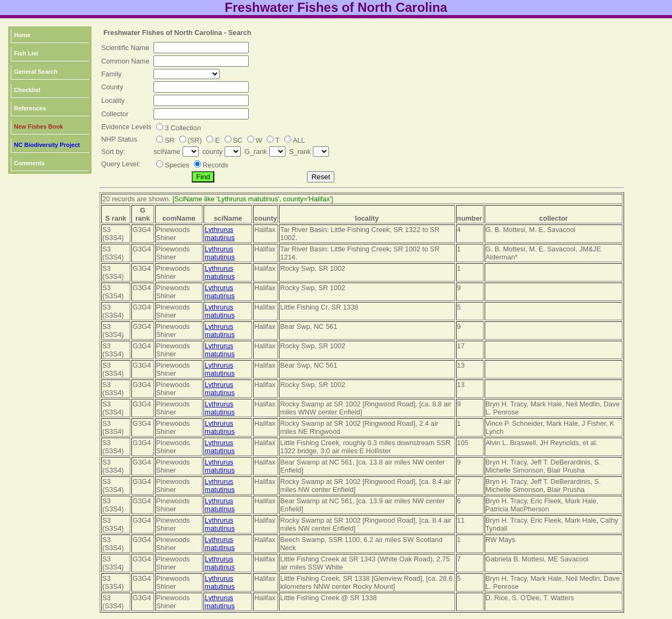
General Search (36, 72)
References (30, 108)
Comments (29, 163)
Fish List (26, 53)
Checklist (27, 90)
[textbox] (201, 48)
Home (22, 35)
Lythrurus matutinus (219, 234)
